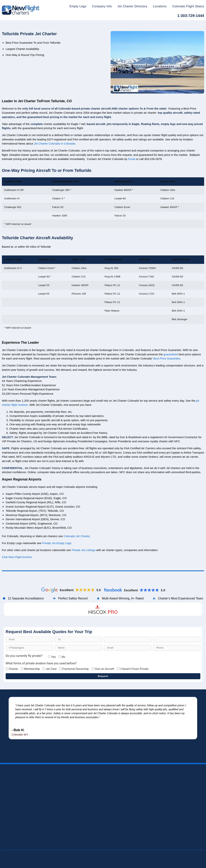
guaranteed (171, 400)
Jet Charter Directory (132, 6)
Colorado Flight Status (188, 6)
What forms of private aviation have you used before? (41, 663)
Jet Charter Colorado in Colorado (55, 189)
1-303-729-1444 (191, 16)
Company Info (102, 6)
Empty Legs (78, 6)
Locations (160, 6)
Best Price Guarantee (167, 404)
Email (132, 205)
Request (103, 676)
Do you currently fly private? (24, 656)
